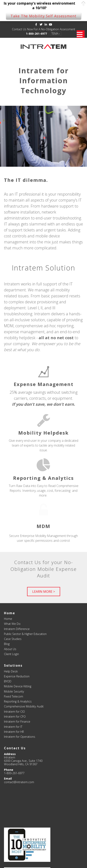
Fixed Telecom (14, 696)
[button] (44, 592)
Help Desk (11, 671)
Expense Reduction (17, 676)
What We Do (12, 624)
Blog (7, 644)
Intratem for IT (13, 727)
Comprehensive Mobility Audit (24, 706)
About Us (10, 649)
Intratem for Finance (17, 722)
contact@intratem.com (19, 782)
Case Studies (13, 639)
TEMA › (56, 34)
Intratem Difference (17, 629)
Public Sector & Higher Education (25, 634)
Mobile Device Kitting (18, 686)
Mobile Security (14, 691)
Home (8, 619)
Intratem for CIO (14, 712)
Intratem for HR (14, 732)
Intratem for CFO (15, 717)
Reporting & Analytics (18, 701)
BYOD (8, 681)
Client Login (11, 654)
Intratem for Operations (20, 737)
